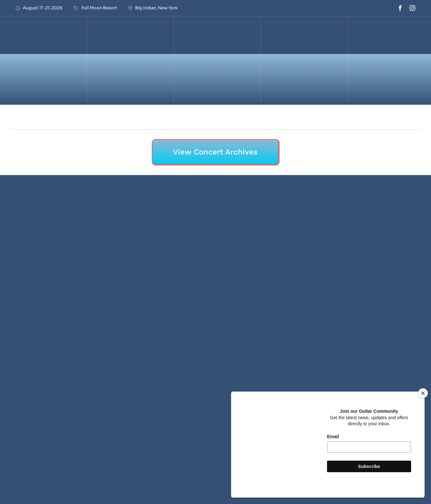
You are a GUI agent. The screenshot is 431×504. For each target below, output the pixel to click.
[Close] (423, 393)
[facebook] (400, 8)
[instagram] (412, 8)
